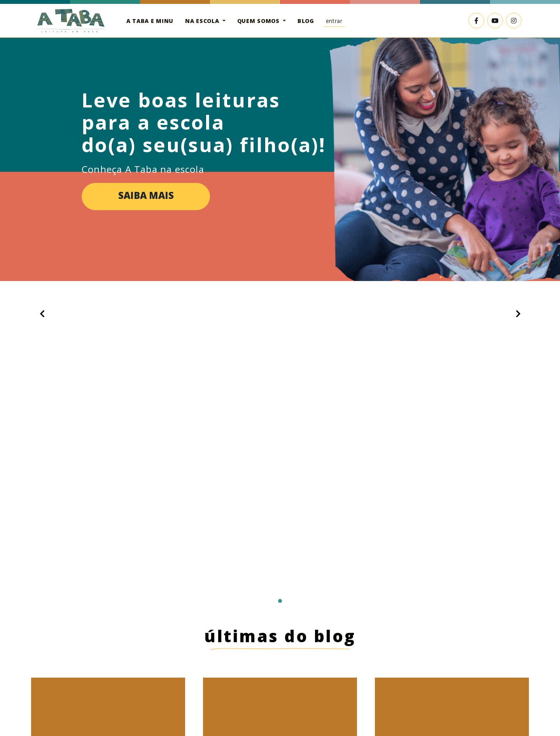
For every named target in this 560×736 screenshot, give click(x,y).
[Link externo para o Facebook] (476, 21)
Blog (306, 21)
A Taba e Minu (150, 21)
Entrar (334, 21)
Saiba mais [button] (146, 196)
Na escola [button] (203, 21)
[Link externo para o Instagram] (514, 21)
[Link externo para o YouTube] (495, 21)
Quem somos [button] (259, 21)
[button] (42, 314)
